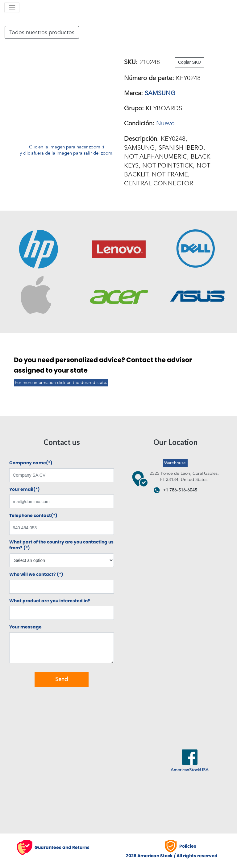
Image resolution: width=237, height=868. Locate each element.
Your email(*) (25, 489)
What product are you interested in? (50, 601)
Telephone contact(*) (33, 516)
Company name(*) (31, 463)
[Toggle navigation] (12, 8)
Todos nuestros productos (42, 32)
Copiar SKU (189, 62)
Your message (25, 627)
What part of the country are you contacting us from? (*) (61, 545)
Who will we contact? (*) (36, 574)
